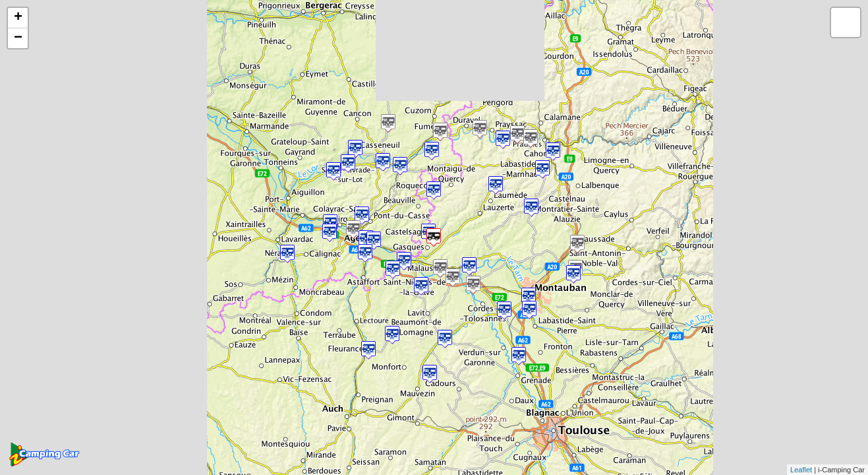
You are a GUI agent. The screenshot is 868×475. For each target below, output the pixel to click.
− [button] (18, 38)
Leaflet (801, 470)
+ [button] (18, 18)
